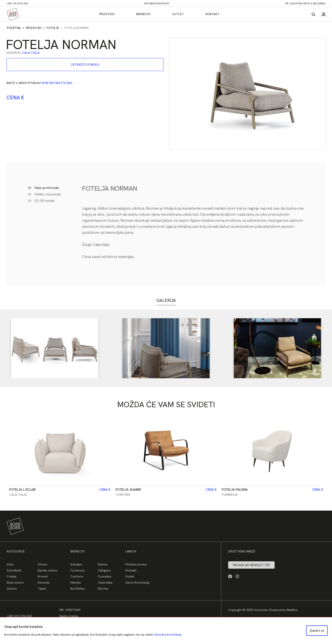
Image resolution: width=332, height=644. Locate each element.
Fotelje (53, 28)
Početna (14, 28)
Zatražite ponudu (85, 65)
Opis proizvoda (43, 188)
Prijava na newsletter (251, 565)
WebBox (292, 610)
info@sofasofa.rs (157, 3)
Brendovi (143, 14)
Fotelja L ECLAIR (22, 490)
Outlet (178, 14)
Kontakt (213, 14)
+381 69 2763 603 (17, 3)
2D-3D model (41, 201)
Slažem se (317, 631)
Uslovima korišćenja (168, 635)
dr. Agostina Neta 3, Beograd (305, 3)
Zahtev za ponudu (44, 194)
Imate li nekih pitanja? (39, 83)
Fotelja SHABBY (128, 490)
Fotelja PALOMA (235, 490)
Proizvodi (107, 14)
